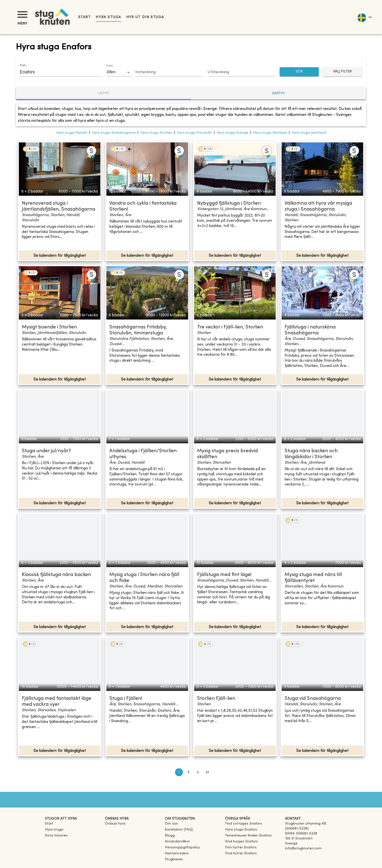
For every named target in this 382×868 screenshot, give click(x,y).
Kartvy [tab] (279, 93)
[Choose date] (169, 72)
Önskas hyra (115, 824)
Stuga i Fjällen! (126, 699)
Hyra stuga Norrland (270, 133)
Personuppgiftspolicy (182, 848)
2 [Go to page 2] (188, 772)
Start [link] (84, 17)
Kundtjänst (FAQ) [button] (179, 830)
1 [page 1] (179, 772)
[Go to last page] (207, 772)
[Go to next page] (198, 772)
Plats (23, 65)
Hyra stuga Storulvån (194, 133)
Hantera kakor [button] (177, 853)
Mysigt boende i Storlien (49, 327)
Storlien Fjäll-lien (216, 699)
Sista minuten (56, 836)
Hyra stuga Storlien (156, 133)
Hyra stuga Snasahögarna (114, 133)
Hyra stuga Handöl (72, 133)
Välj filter (342, 72)
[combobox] (57, 72)
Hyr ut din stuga (145, 17)
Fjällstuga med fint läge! (224, 575)
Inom (110, 66)
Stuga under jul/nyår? (46, 451)
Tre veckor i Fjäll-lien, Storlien (230, 327)
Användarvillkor (177, 842)
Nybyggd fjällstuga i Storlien (229, 204)
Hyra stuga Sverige (233, 133)
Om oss (171, 824)
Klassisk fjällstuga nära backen (56, 575)
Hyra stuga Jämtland (309, 133)
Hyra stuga (108, 17)
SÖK (299, 72)
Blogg (170, 836)
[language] (364, 17)
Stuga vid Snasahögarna (313, 699)
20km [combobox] (111, 72)
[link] (244, 824)
